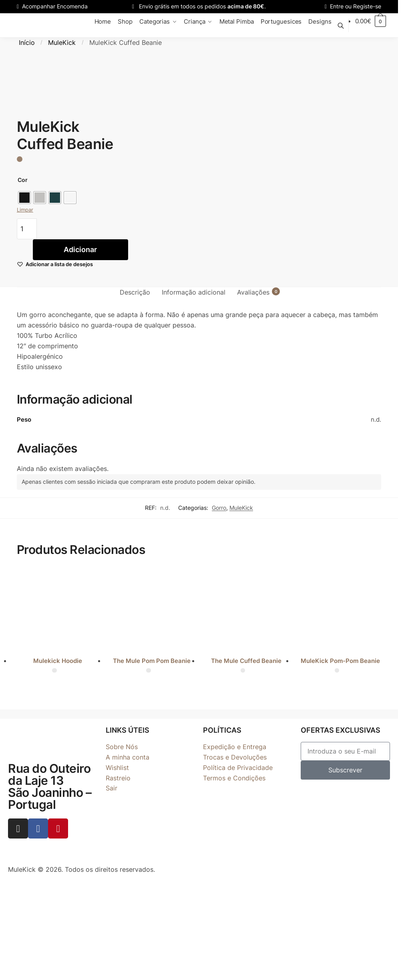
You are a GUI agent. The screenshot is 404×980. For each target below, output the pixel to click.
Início (27, 42)
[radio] (24, 198)
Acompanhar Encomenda (52, 6)
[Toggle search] (345, 26)
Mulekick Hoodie (58, 661)
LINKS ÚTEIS (128, 730)
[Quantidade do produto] (27, 229)
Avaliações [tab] (253, 292)
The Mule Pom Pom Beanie (152, 661)
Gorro (219, 508)
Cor (23, 180)
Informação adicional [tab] (194, 292)
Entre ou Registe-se (353, 6)
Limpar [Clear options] (25, 210)
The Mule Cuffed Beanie (246, 661)
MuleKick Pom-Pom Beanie (340, 661)
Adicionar (80, 250)
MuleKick (62, 42)
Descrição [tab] (135, 292)
